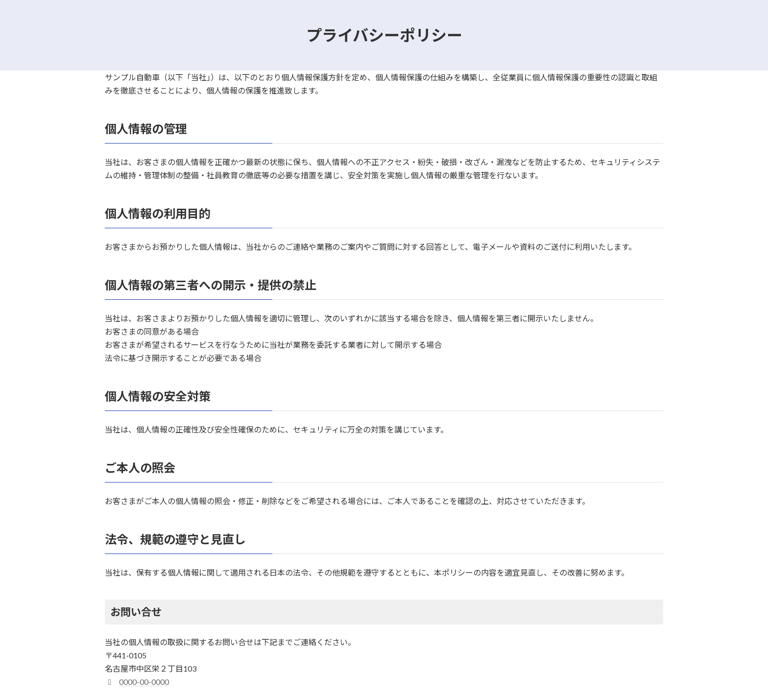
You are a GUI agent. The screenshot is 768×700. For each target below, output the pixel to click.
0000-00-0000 (144, 682)
